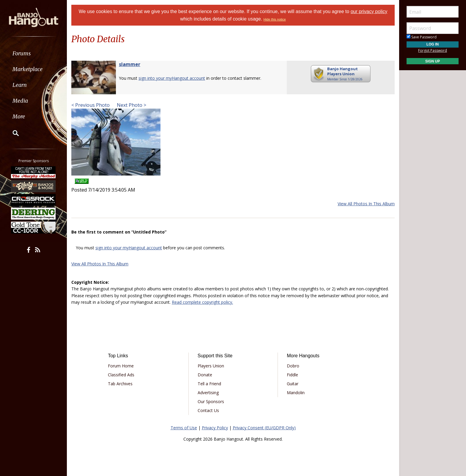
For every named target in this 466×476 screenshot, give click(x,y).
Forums (22, 53)
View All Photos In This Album (366, 204)
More (19, 116)
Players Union (211, 366)
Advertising (208, 393)
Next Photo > (131, 105)
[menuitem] (33, 53)
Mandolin (296, 393)
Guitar (293, 384)
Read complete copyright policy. (202, 302)
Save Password (422, 37)
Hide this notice (274, 19)
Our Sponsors (211, 401)
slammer (130, 64)
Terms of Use (184, 428)
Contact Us (208, 410)
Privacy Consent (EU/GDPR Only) (264, 428)
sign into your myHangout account (172, 78)
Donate (205, 375)
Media (20, 101)
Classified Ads (121, 375)
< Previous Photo (90, 105)
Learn (20, 85)
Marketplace (27, 69)
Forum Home (121, 366)
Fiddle (292, 375)
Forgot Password (433, 50)
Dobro (293, 366)
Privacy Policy (215, 428)
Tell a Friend (209, 384)
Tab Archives (120, 384)
